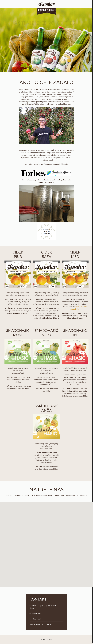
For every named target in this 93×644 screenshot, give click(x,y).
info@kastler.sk (35, 618)
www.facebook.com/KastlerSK (41, 623)
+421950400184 (35, 613)
